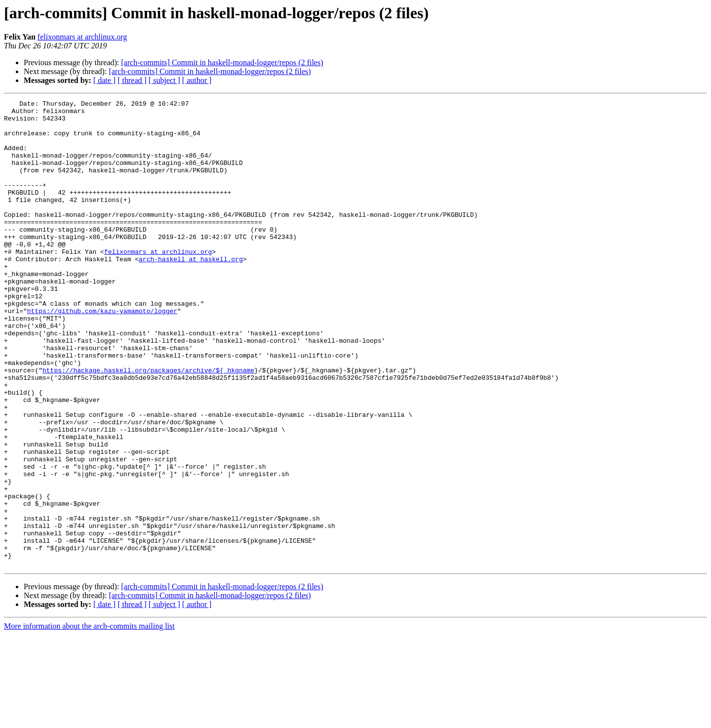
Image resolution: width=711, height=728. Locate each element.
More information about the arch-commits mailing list (89, 719)
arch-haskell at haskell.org (191, 291)
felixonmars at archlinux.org (82, 37)
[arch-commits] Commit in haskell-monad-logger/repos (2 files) (222, 62)
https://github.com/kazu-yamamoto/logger (102, 354)
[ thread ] (132, 80)
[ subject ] (164, 80)
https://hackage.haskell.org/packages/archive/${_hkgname (148, 425)
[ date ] (104, 80)
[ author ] (197, 80)
